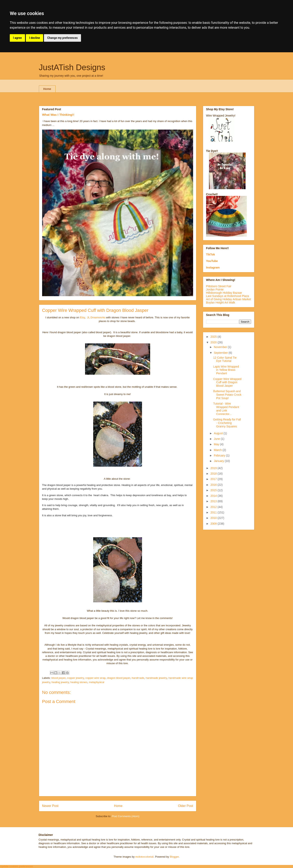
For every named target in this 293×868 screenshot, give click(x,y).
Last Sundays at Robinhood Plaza (228, 296)
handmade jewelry (156, 678)
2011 (214, 512)
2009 (214, 524)
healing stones (79, 682)
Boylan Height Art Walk (221, 302)
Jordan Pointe (215, 289)
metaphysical (97, 682)
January (219, 461)
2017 (214, 479)
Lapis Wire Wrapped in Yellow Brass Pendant (226, 370)
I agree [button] (17, 38)
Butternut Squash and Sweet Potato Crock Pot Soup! (227, 395)
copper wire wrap (96, 678)
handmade (138, 678)
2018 (214, 474)
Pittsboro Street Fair (219, 286)
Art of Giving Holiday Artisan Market (229, 299)
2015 (214, 490)
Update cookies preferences (16, 866)
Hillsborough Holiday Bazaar (224, 293)
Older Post (186, 806)
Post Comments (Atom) (126, 816)
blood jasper (58, 678)
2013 (214, 501)
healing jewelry (60, 682)
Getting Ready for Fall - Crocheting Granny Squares (227, 423)
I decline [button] (34, 38)
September (221, 353)
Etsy (82, 317)
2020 (214, 342)
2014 (214, 496)
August (219, 433)
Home (47, 89)
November (221, 347)
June (217, 439)
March (218, 450)
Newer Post (50, 806)
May (217, 444)
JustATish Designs (72, 67)
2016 (214, 485)
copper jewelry (75, 678)
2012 (214, 507)
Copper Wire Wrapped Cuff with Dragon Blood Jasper (227, 382)
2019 (214, 468)
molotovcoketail (144, 857)
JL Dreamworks (96, 317)
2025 (214, 337)
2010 (214, 518)
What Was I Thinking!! (58, 115)
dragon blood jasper (119, 678)
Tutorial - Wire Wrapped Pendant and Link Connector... (226, 409)
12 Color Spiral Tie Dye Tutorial (225, 359)
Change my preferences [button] (62, 38)
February (220, 455)
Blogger (174, 857)
